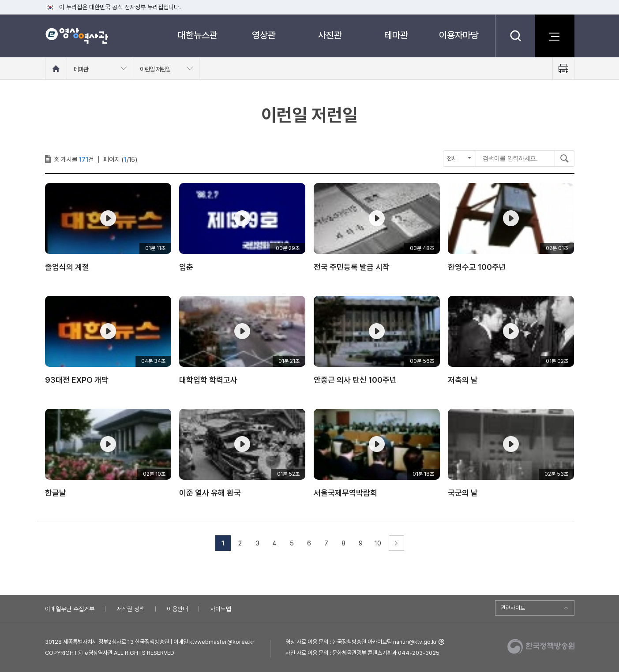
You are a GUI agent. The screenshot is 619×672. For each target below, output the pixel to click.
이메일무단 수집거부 (70, 609)
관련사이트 (513, 608)
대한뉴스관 (198, 35)
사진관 (330, 35)
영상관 (264, 35)
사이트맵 (221, 609)
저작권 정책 (131, 609)
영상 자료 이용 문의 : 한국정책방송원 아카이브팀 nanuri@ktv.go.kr (361, 642)
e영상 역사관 (77, 36)
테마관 (396, 35)
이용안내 (177, 609)
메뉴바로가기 (0, 0)
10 (378, 543)
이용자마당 (459, 35)
